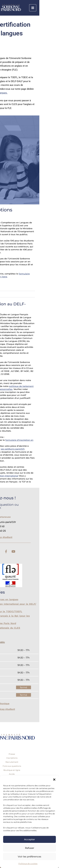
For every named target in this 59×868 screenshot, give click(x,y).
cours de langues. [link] (18, 93)
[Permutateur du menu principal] (53, 8)
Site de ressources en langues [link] (20, 599)
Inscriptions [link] (32, 758)
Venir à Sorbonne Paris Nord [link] (19, 623)
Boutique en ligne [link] (31, 770)
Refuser (30, 848)
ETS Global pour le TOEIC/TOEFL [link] (22, 611)
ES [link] (14, 46)
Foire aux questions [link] (32, 766)
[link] (36, 8)
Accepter (29, 839)
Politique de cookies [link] (28, 864)
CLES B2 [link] (14, 294)
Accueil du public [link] (15, 642)
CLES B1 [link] (13, 288)
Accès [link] (31, 774)
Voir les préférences (29, 857)
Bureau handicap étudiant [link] (17, 537)
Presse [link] (31, 754)
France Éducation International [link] (22, 476)
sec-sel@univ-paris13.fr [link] (32, 449)
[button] (54, 780)
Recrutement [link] (32, 762)
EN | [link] (10, 46)
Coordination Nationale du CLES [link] (21, 628)
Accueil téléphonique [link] (17, 704)
